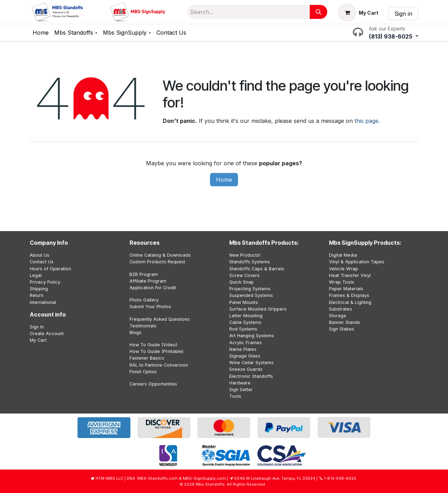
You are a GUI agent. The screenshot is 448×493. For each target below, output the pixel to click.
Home (224, 180)
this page (366, 121)
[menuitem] (41, 33)
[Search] (318, 12)
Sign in (403, 14)
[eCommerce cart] (358, 13)
